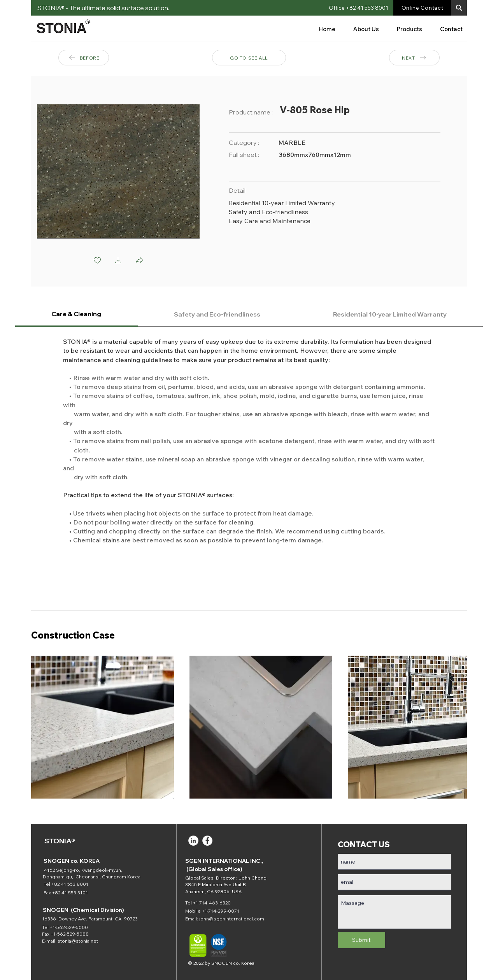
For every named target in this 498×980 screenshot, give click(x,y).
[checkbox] (97, 261)
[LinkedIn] (193, 841)
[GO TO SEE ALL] (249, 58)
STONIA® (60, 841)
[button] (459, 8)
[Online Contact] (422, 8)
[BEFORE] (84, 58)
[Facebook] (207, 841)
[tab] (76, 314)
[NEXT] (414, 58)
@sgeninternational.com (237, 919)
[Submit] (361, 940)
